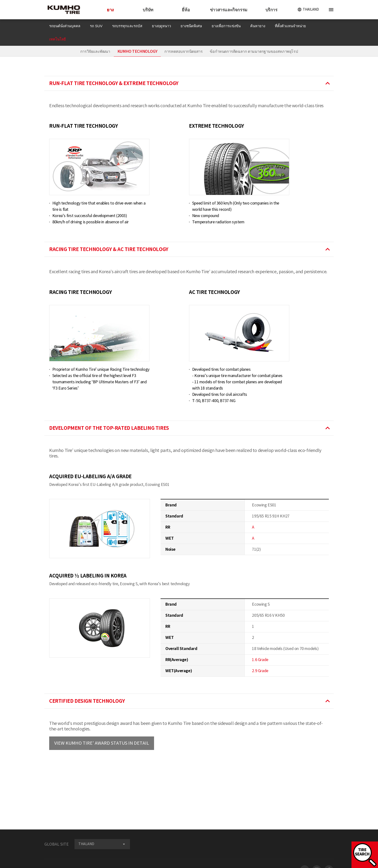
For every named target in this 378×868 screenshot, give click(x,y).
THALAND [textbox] (86, 844)
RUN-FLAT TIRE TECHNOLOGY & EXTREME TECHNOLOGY (190, 83)
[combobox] (102, 844)
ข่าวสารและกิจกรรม (229, 10)
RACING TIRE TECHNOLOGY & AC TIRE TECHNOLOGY (190, 249)
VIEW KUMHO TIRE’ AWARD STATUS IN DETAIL (102, 743)
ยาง (110, 10)
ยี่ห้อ (186, 10)
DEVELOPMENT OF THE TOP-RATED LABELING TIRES (190, 428)
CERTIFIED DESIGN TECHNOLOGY (190, 701)
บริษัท (148, 10)
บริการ (271, 10)
